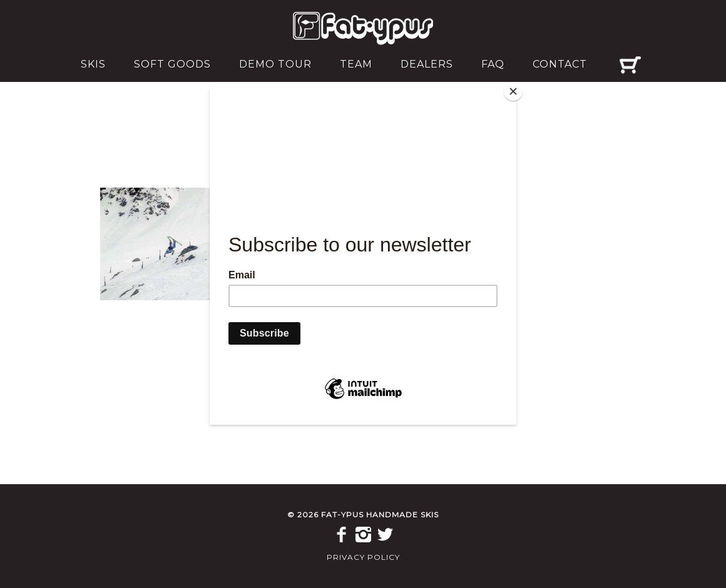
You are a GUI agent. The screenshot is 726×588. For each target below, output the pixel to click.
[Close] (513, 91)
